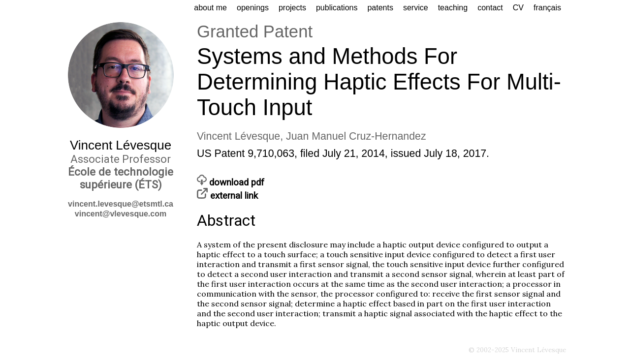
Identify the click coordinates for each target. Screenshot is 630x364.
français (547, 8)
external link (227, 196)
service (416, 8)
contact (490, 8)
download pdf (231, 182)
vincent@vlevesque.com (121, 214)
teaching (453, 8)
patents (380, 8)
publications (337, 8)
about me (210, 8)
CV (518, 8)
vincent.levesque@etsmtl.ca (121, 204)
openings (253, 8)
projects (292, 8)
